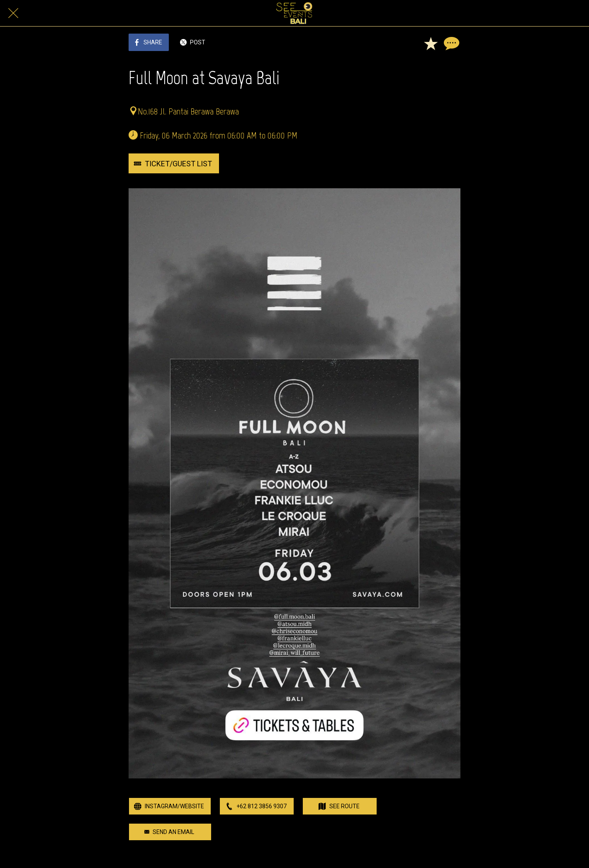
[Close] (13, 13)
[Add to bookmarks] (431, 43)
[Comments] (450, 43)
